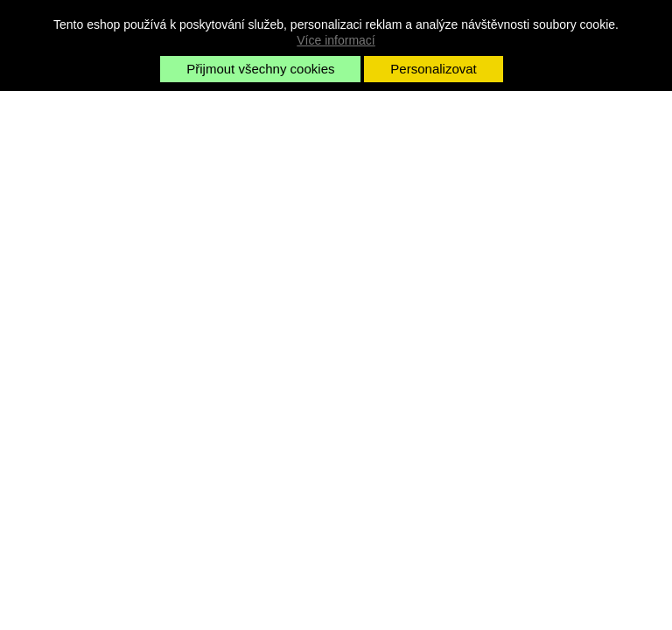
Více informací (336, 40)
